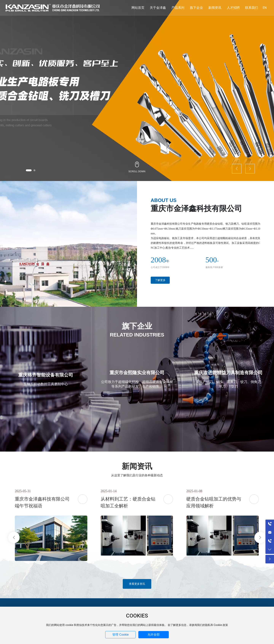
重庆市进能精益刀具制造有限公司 (228, 373)
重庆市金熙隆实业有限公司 (137, 373)
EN (265, 8)
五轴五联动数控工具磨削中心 (46, 384)
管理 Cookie (120, 635)
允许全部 (154, 635)
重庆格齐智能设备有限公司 (46, 375)
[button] (29, 170)
